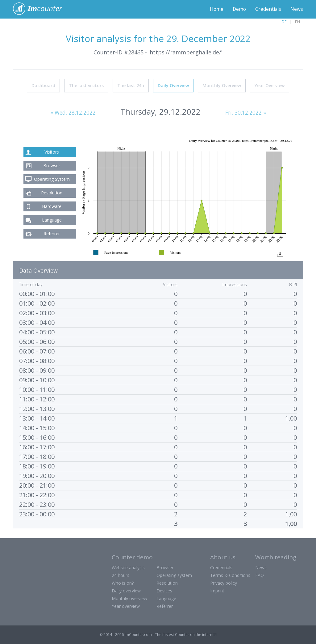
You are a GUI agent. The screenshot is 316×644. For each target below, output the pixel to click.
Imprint (217, 591)
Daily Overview (173, 85)
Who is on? (123, 583)
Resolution (52, 193)
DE (284, 22)
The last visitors (86, 85)
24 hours (121, 575)
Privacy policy (224, 583)
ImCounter (41, 9)
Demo (238, 9)
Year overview (126, 606)
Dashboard (43, 85)
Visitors (52, 152)
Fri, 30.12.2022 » (246, 113)
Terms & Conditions (230, 575)
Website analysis (128, 568)
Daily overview (126, 591)
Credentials (268, 9)
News (297, 9)
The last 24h (131, 85)
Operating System (52, 179)
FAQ (260, 575)
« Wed (73, 113)
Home (215, 9)
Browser (52, 165)
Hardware (52, 206)
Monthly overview (129, 598)
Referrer (52, 233)
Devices (164, 591)
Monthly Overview (222, 85)
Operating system (174, 575)
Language (52, 220)
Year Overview (270, 85)
